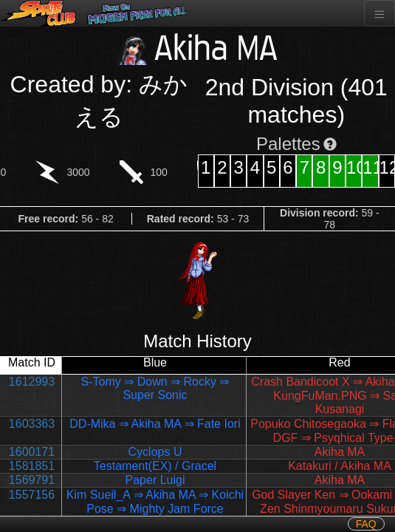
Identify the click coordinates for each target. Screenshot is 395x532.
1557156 (32, 495)
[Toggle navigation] (379, 13)
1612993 (32, 382)
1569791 (32, 480)
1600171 (32, 452)
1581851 (32, 466)
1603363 (32, 424)
